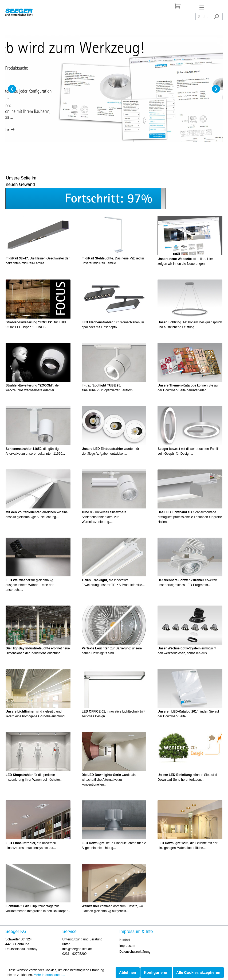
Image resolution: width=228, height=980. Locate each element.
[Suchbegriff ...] (203, 17)
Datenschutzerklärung (135, 952)
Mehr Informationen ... (49, 975)
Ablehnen (128, 973)
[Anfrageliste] (178, 6)
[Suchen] (216, 17)
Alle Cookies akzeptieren (198, 973)
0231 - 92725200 (75, 954)
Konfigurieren (156, 973)
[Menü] (202, 7)
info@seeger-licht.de (77, 949)
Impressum (127, 946)
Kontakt (125, 940)
